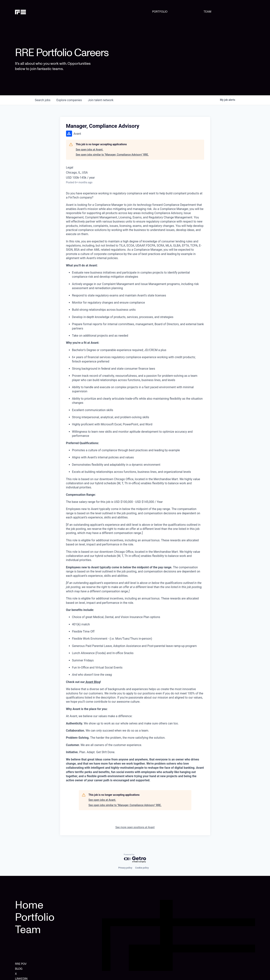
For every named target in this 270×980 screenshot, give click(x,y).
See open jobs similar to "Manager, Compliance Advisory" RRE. (112, 155)
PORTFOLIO (160, 12)
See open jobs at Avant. (90, 150)
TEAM (207, 12)
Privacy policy (125, 868)
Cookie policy (142, 868)
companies (69, 100)
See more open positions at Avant (135, 827)
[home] (32, 12)
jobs (43, 100)
